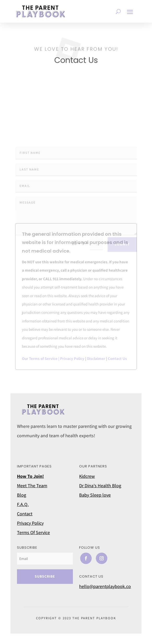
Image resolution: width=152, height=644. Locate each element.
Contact (25, 514)
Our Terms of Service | (41, 358)
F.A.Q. (23, 504)
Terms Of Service (33, 532)
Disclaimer (96, 358)
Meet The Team (32, 486)
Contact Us (117, 358)
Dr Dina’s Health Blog (100, 486)
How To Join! (30, 476)
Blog (22, 495)
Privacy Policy (72, 358)
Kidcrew (87, 476)
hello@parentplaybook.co (105, 586)
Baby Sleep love (95, 495)
